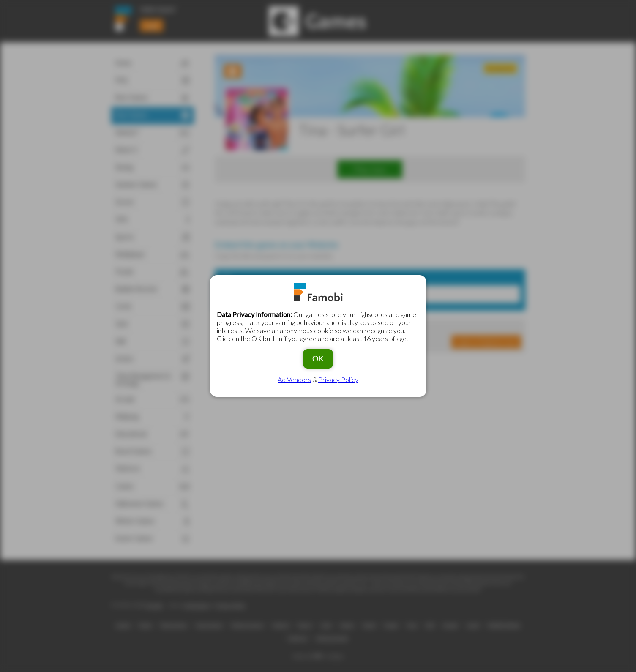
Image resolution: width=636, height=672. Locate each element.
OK (318, 359)
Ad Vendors (294, 379)
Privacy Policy (338, 379)
